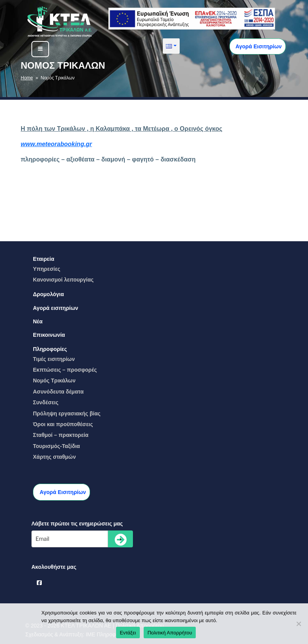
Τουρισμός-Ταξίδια (57, 446)
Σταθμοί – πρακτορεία (61, 435)
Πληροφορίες (50, 349)
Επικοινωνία (49, 335)
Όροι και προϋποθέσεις (63, 424)
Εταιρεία (44, 259)
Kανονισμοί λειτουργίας (63, 280)
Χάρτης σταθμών (54, 457)
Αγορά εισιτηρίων (56, 308)
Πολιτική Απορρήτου (170, 633)
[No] (298, 624)
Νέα (38, 321)
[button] (171, 46)
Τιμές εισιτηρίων (54, 359)
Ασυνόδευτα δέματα (58, 392)
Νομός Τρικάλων (54, 380)
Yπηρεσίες (47, 269)
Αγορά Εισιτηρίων (258, 46)
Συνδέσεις (46, 402)
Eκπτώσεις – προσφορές (65, 370)
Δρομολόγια (48, 294)
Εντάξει (128, 633)
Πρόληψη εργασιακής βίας (67, 413)
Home (27, 78)
